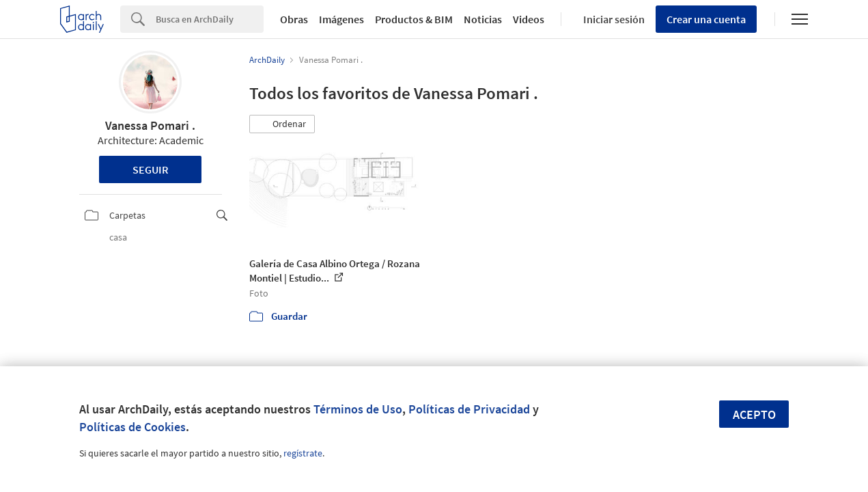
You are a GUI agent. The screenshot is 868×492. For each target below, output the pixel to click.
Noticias (483, 19)
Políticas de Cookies (132, 427)
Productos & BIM (414, 19)
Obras (294, 19)
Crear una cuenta (706, 19)
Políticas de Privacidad (469, 409)
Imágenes (341, 19)
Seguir (151, 169)
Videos (529, 19)
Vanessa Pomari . (150, 125)
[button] (282, 124)
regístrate (303, 453)
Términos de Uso (358, 409)
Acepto (754, 414)
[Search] (210, 19)
